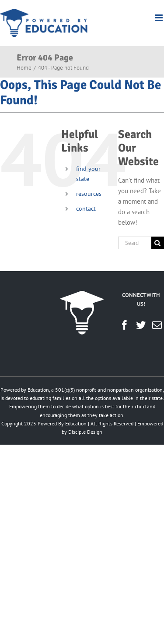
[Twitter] (141, 325)
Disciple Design (85, 432)
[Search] (158, 243)
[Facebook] (125, 325)
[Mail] (157, 325)
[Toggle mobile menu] (159, 18)
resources (89, 194)
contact (86, 209)
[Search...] (135, 243)
